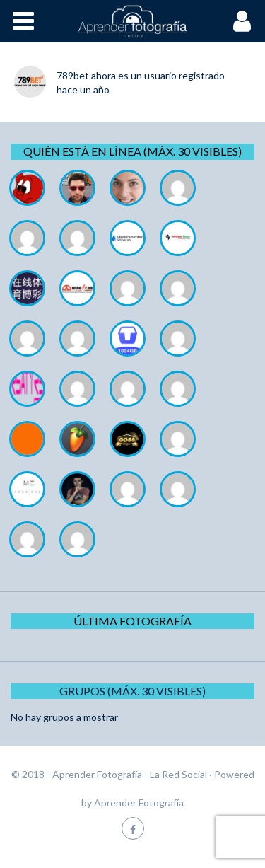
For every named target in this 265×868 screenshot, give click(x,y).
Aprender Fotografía (139, 803)
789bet (73, 75)
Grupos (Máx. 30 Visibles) (132, 691)
